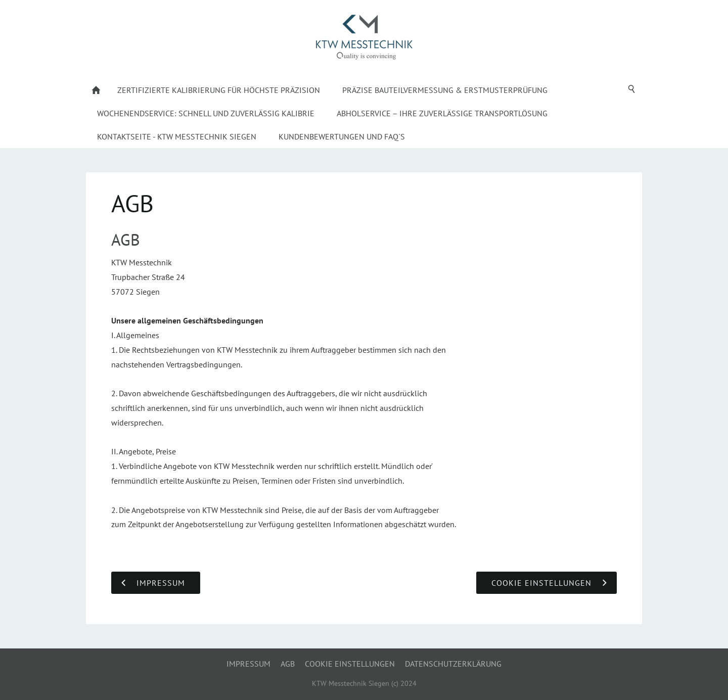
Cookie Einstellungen (350, 664)
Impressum (248, 664)
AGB (288, 664)
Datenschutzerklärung (453, 664)
